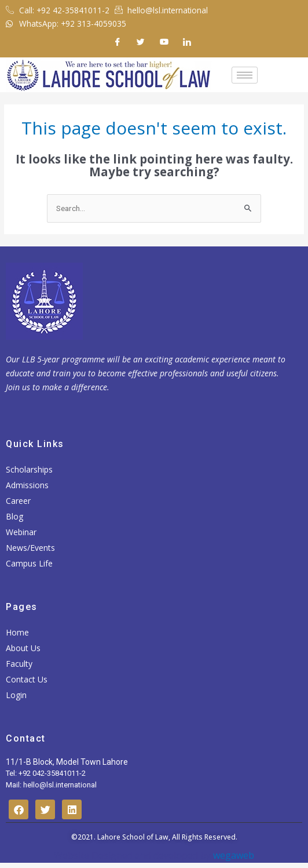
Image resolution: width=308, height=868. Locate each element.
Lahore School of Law (133, 837)
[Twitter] (141, 42)
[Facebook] (118, 42)
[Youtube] (164, 42)
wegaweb (232, 855)
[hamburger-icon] (245, 75)
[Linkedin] (187, 42)
